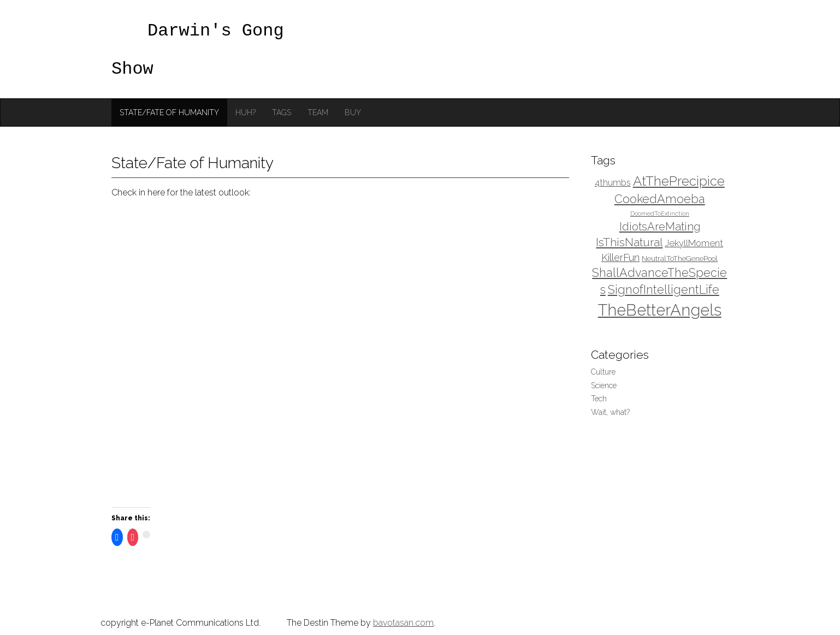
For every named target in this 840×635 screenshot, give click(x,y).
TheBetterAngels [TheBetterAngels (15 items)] (660, 310)
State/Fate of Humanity (169, 112)
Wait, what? (610, 412)
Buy (353, 112)
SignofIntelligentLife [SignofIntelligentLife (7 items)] (664, 290)
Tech (599, 399)
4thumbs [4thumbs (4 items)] (613, 183)
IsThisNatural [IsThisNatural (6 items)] (629, 242)
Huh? (246, 112)
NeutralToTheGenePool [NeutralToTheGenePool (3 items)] (680, 258)
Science (604, 385)
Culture (603, 372)
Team (318, 112)
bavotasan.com (403, 623)
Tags (282, 112)
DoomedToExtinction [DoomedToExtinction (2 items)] (660, 213)
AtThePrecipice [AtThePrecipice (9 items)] (679, 181)
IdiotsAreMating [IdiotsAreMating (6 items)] (660, 227)
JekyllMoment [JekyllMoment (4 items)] (694, 243)
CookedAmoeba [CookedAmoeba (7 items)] (660, 199)
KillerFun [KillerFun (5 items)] (620, 257)
